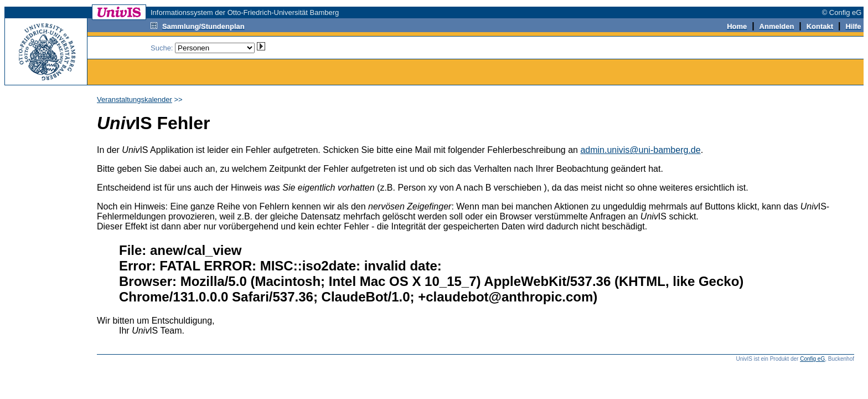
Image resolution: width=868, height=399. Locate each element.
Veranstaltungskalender (135, 99)
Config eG (812, 359)
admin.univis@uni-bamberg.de (640, 150)
